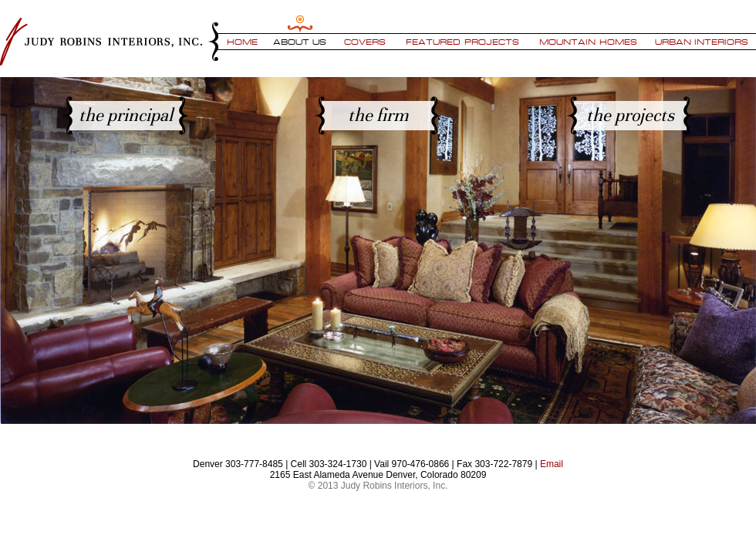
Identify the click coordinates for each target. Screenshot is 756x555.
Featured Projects (462, 41)
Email (552, 464)
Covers (365, 41)
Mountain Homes (588, 41)
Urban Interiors (702, 41)
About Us (300, 41)
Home (242, 41)
